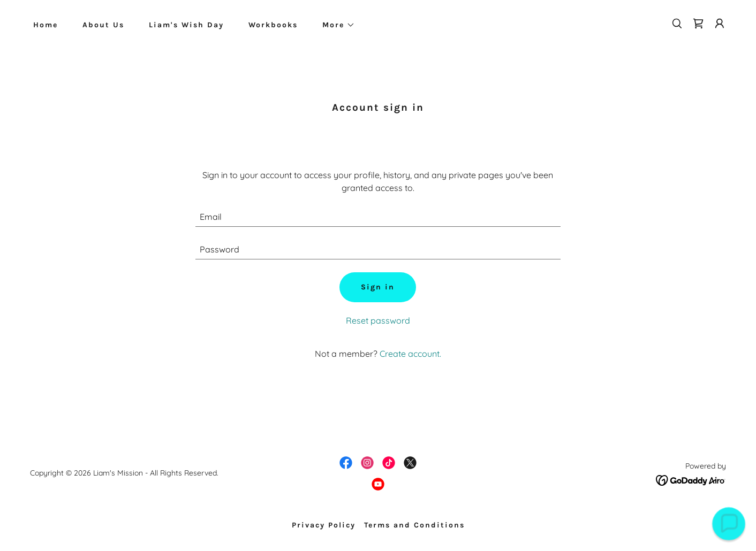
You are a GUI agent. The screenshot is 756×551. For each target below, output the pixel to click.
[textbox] (378, 217)
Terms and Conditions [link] (414, 525)
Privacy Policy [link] (324, 525)
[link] (698, 24)
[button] (335, 25)
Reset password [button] (378, 320)
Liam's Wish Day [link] (186, 25)
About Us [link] (103, 25)
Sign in (378, 287)
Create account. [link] (410, 354)
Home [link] (46, 25)
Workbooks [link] (273, 25)
